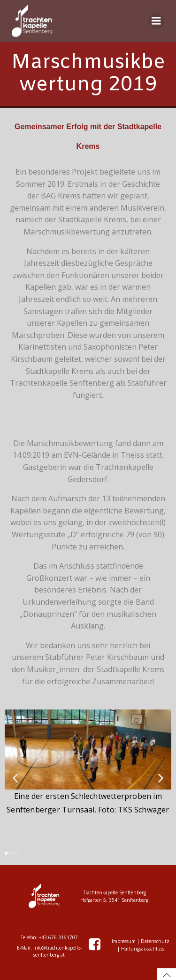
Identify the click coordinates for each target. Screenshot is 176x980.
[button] (15, 778)
